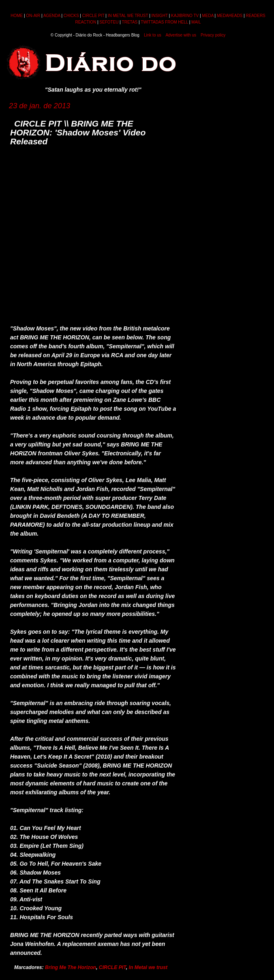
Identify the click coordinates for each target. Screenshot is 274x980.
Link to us (153, 35)
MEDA (208, 16)
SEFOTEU (109, 22)
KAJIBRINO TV (185, 16)
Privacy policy (213, 35)
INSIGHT (160, 16)
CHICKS (71, 16)
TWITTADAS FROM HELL (164, 22)
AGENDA (52, 16)
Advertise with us (181, 35)
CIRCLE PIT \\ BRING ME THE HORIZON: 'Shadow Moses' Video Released (78, 132)
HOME (17, 16)
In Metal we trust (148, 967)
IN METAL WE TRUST (128, 16)
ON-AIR (33, 16)
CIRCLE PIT (93, 16)
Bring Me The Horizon (71, 967)
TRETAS (130, 22)
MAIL (196, 22)
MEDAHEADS (230, 16)
